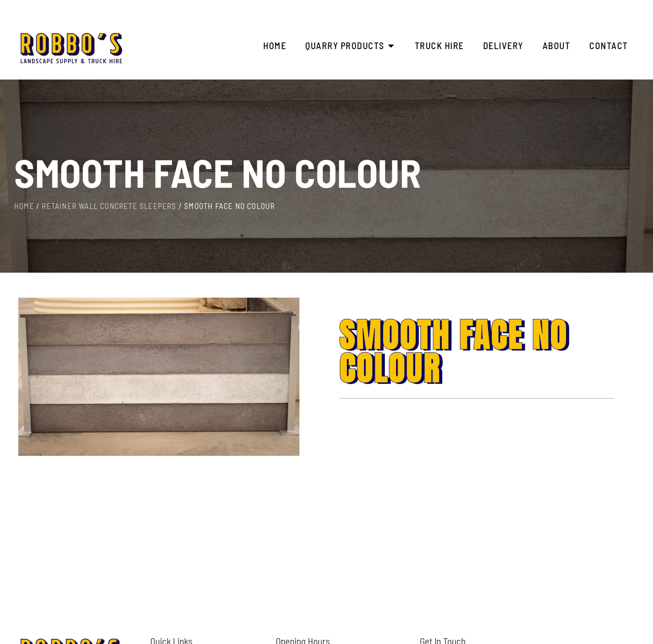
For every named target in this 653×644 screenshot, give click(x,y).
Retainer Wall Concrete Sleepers (109, 206)
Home (24, 206)
